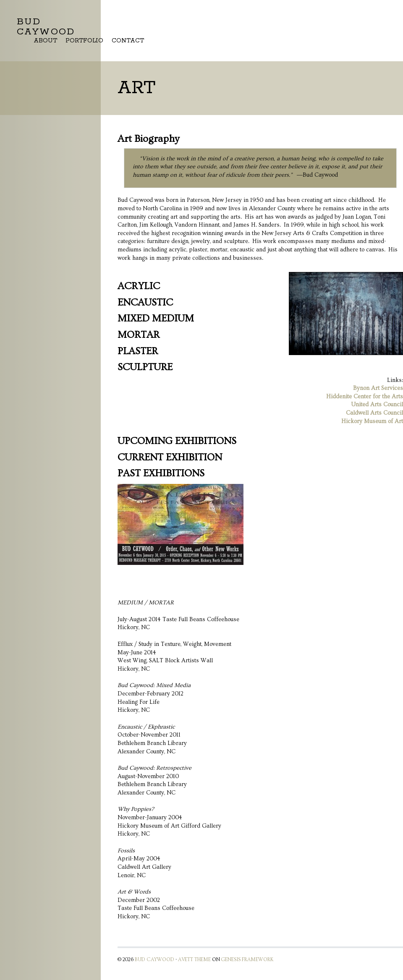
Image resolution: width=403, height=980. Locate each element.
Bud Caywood (46, 27)
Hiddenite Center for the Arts (365, 397)
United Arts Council (377, 405)
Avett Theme (194, 960)
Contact (128, 41)
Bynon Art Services (378, 388)
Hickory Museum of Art (372, 421)
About (45, 41)
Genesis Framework (247, 960)
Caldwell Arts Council (374, 413)
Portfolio (84, 41)
